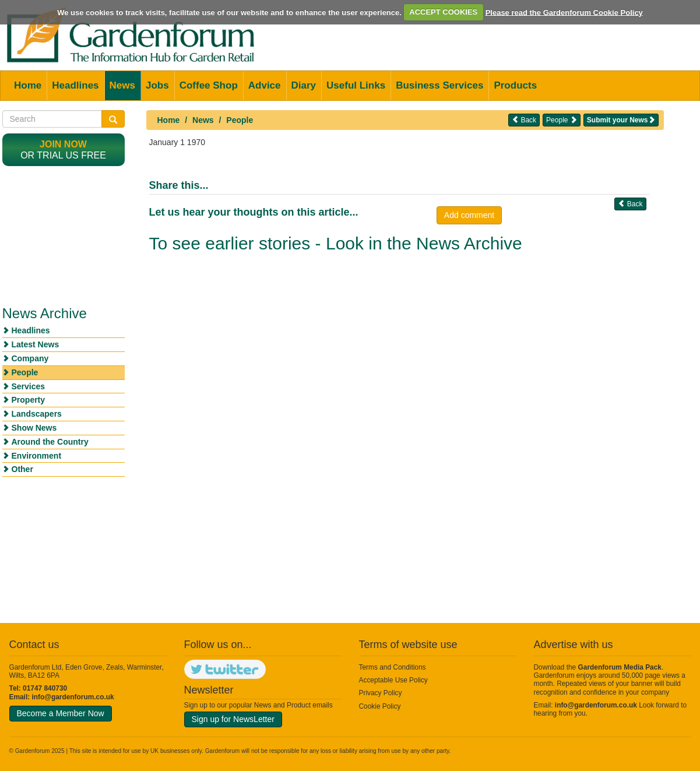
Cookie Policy (380, 706)
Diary (304, 85)
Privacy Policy (381, 693)
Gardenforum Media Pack (620, 667)
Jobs (157, 85)
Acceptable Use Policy (393, 680)
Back (524, 120)
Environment (37, 456)
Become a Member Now (61, 713)
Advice (265, 85)
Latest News (36, 344)
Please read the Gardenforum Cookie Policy (564, 12)
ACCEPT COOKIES (443, 12)
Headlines (75, 85)
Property (29, 400)
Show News (34, 428)
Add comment (469, 215)
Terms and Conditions (393, 667)
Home (28, 85)
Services (29, 386)
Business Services (439, 85)
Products (515, 85)
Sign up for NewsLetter (233, 719)
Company (30, 358)
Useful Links (356, 85)
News (122, 85)
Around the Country (50, 442)
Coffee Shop (209, 85)
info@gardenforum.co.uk (73, 697)
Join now (63, 144)
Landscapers (37, 414)
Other (22, 469)
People (240, 120)
